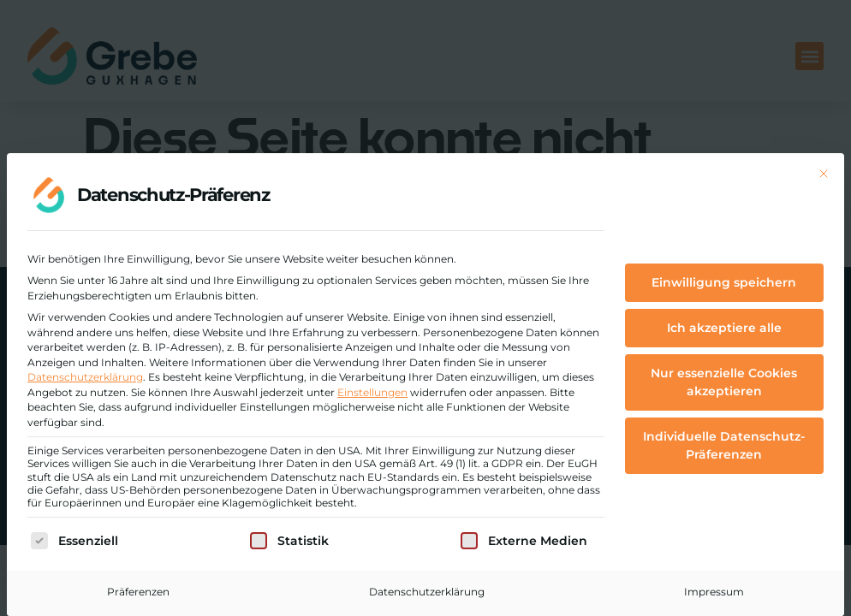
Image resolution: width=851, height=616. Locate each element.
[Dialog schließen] (824, 174)
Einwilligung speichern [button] (724, 282)
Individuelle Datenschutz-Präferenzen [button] (724, 445)
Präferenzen (138, 592)
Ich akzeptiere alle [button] (724, 328)
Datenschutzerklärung (85, 377)
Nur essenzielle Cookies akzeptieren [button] (724, 382)
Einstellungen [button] (372, 392)
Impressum (714, 592)
